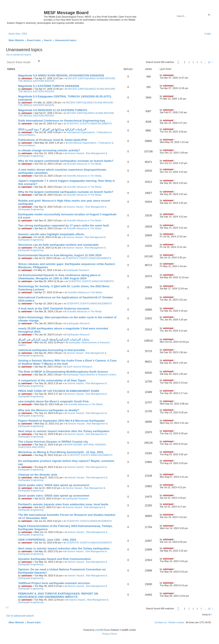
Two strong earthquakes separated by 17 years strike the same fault (64, 225)
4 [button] (197, 62)
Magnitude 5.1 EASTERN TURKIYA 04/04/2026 (49, 86)
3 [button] (193, 62)
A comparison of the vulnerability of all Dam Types (52, 380)
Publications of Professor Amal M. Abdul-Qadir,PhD (53, 140)
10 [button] (209, 62)
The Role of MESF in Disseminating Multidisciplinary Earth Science (63, 372)
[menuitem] (24, 34)
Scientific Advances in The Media (84, 164)
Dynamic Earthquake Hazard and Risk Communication (55, 559)
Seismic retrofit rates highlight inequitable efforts (51, 234)
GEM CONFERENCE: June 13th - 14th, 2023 (47, 540)
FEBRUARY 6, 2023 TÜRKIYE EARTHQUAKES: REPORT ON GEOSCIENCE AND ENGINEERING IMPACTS (58, 595)
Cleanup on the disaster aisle (38, 475)
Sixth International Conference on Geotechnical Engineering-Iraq (62, 121)
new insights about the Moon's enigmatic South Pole (53, 401)
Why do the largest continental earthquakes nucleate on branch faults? (66, 161)
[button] (178, 62)
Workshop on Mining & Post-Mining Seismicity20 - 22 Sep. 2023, (61, 452)
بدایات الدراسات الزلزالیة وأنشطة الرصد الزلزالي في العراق (54, 340)
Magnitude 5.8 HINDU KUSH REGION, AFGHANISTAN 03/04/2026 (61, 75)
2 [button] (189, 62)
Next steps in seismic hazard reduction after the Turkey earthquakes (64, 431)
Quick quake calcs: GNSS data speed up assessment (54, 485)
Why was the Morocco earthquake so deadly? (49, 410)
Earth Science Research (80, 367)
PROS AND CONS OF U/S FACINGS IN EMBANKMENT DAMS (59, 391)
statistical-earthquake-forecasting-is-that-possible (52, 350)
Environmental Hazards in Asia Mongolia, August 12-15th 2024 (60, 255)
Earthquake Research (78, 270)
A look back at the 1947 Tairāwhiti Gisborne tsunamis (54, 309)
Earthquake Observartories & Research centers (92, 375)
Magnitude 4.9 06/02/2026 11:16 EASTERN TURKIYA (53, 110)
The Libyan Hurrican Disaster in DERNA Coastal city (53, 442)
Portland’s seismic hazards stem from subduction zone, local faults (63, 504)
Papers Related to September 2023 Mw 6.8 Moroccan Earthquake (61, 421)
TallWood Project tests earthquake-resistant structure (54, 583)
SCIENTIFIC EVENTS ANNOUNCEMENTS (89, 123)
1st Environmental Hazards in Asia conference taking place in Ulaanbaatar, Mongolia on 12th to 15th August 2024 (59, 277)
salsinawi (27, 78)
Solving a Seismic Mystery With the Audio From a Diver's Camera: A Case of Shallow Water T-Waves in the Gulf (67, 362)
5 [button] (201, 62)
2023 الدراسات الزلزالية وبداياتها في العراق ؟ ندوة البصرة (52, 129)
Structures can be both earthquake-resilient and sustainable (58, 245)
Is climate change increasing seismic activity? (49, 150)
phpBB (98, 630)
